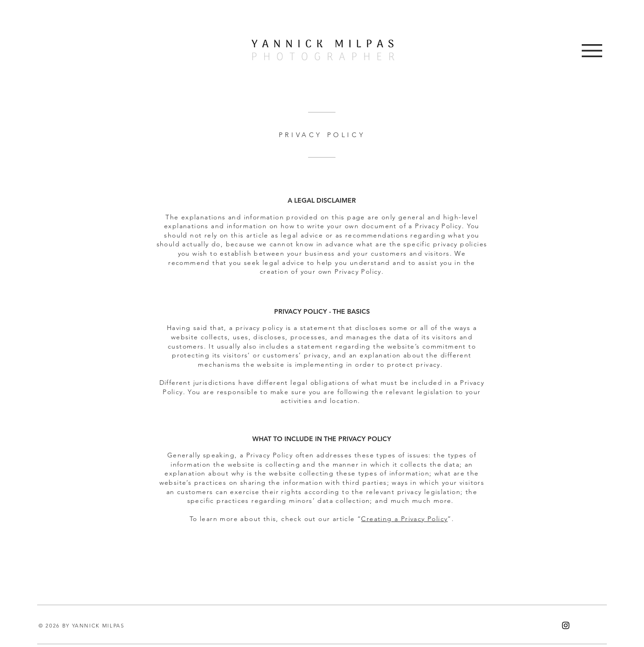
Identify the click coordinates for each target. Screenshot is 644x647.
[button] (592, 51)
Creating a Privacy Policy (404, 519)
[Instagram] (566, 625)
